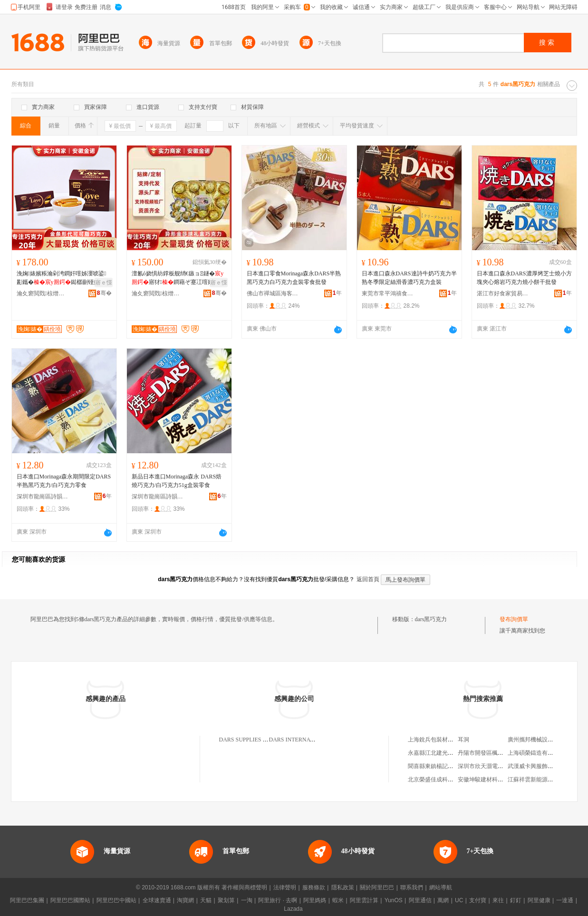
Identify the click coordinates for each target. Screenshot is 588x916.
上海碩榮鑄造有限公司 (536, 753)
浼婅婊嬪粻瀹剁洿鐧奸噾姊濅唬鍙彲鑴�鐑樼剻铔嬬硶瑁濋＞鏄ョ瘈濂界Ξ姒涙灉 (64, 278)
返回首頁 (368, 579)
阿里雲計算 (364, 900)
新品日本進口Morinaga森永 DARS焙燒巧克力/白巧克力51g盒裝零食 (177, 481)
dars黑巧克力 (431, 619)
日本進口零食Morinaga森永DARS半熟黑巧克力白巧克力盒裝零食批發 (294, 278)
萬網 (443, 900)
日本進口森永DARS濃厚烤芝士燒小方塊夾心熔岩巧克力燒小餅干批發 (524, 278)
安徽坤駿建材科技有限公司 (492, 780)
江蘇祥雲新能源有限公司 (539, 780)
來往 (498, 900)
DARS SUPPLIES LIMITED (253, 740)
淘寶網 (185, 900)
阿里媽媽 (315, 900)
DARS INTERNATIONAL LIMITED (313, 740)
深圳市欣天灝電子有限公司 (492, 766)
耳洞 (463, 740)
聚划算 (226, 900)
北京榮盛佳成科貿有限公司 (442, 780)
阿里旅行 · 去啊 (278, 900)
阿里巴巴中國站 (116, 900)
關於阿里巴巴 (377, 887)
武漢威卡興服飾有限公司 (539, 766)
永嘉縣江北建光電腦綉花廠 (442, 753)
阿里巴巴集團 (27, 900)
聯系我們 (412, 887)
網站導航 (441, 887)
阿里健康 (539, 900)
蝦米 (338, 900)
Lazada (293, 909)
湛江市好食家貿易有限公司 (503, 293)
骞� (104, 293)
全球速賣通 (157, 900)
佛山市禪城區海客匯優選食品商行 (273, 293)
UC (459, 900)
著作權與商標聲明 (244, 887)
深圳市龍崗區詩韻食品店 (43, 497)
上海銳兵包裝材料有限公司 (442, 740)
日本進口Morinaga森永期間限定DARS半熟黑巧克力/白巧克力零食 (64, 481)
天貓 (206, 900)
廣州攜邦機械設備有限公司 (542, 740)
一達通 (565, 900)
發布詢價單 (514, 619)
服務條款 (314, 887)
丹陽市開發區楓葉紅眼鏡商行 (495, 753)
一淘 (247, 900)
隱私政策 (343, 887)
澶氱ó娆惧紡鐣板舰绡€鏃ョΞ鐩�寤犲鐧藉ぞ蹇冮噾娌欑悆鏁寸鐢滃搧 (178, 278)
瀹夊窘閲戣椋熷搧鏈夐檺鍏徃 (43, 293)
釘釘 (516, 900)
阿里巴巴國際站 (70, 900)
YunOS (394, 900)
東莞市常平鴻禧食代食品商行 (388, 293)
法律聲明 (285, 887)
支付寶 (478, 900)
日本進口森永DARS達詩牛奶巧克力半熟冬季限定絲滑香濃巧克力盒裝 (409, 278)
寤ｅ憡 (104, 283)
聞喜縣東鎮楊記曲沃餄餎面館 (445, 766)
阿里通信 (420, 900)
